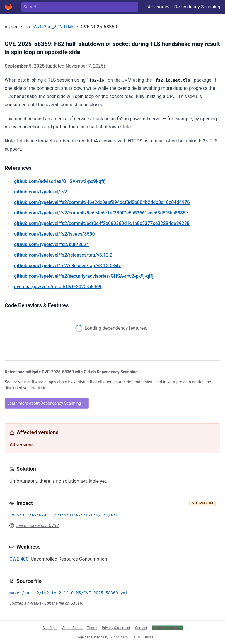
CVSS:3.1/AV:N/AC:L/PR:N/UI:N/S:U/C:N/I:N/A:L (64, 515)
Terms (92, 628)
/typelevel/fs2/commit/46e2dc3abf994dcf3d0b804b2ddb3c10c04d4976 (102, 202)
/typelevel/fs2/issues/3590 (54, 234)
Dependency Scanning (197, 7)
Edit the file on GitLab (63, 603)
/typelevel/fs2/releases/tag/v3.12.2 (63, 255)
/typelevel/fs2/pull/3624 (51, 244)
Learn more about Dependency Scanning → (47, 403)
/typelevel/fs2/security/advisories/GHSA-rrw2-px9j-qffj (84, 276)
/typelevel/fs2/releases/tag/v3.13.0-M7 (67, 266)
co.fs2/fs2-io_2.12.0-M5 (50, 27)
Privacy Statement (116, 628)
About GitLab (72, 628)
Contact (141, 628)
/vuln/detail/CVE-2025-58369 (58, 287)
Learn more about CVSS (37, 525)
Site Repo (50, 628)
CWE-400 (19, 559)
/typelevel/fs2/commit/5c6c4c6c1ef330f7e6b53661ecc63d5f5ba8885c (101, 213)
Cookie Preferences (167, 628)
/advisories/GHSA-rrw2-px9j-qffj (60, 181)
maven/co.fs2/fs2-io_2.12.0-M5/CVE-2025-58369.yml (69, 593)
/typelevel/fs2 (41, 192)
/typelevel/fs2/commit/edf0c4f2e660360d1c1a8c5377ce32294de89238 (102, 223)
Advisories (159, 7)
